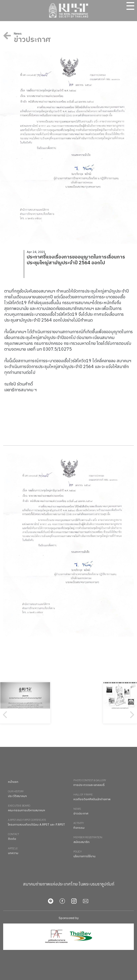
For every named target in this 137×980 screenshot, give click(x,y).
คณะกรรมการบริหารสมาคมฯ (38, 809)
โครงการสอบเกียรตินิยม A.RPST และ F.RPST (38, 823)
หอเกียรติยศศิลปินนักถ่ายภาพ (104, 797)
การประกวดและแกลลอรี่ (104, 783)
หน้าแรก (13, 782)
